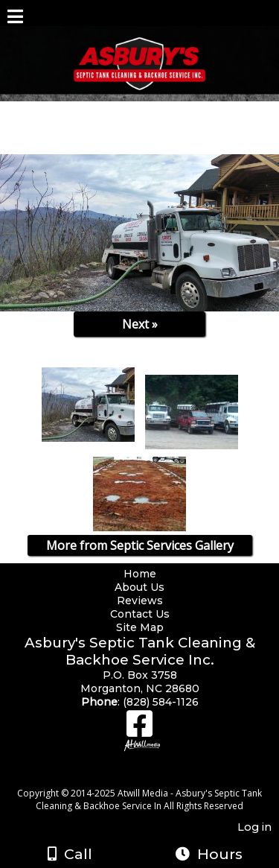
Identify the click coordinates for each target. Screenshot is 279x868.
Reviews (140, 601)
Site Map (140, 627)
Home (140, 574)
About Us (139, 587)
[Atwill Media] (153, 777)
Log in (254, 827)
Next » (140, 324)
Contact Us (140, 614)
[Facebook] (139, 729)
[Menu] (15, 19)
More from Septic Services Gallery (140, 545)
